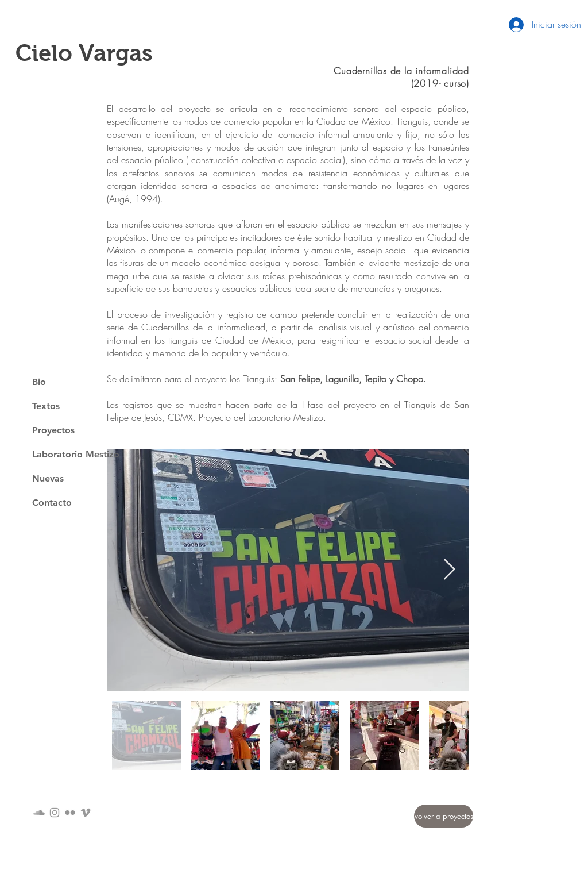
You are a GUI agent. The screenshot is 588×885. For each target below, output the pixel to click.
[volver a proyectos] (444, 816)
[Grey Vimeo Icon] (86, 813)
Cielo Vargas (84, 53)
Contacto (52, 503)
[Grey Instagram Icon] (55, 813)
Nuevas (48, 478)
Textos (46, 406)
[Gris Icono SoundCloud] (39, 813)
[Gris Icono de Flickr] (70, 813)
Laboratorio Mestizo (76, 454)
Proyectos (53, 430)
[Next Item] (449, 570)
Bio (39, 382)
